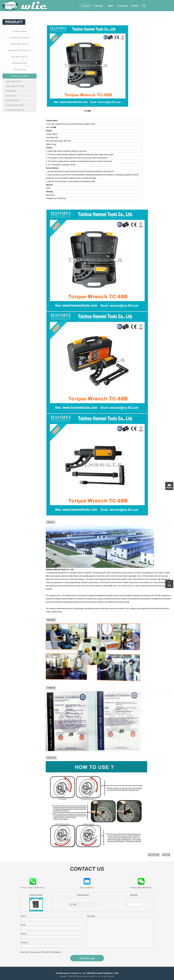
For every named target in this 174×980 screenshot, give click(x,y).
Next (166, 855)
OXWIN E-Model (19, 31)
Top (169, 585)
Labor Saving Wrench (15, 110)
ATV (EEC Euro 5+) (19, 57)
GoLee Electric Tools (15, 105)
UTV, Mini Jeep (19, 70)
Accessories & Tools (20, 76)
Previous (154, 855)
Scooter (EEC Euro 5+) (19, 44)
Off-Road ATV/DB (19, 63)
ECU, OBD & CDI (13, 81)
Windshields (11, 91)
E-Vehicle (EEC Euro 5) (19, 38)
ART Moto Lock (12, 100)
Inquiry (169, 487)
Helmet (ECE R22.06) (15, 86)
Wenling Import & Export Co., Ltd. (71, 973)
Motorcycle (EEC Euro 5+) (20, 50)
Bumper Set (11, 96)
